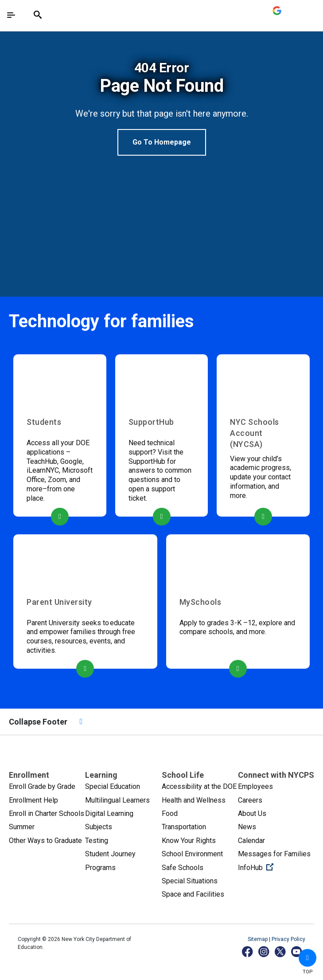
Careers (250, 800)
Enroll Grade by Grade (42, 786)
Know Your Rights (189, 841)
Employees (255, 786)
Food (170, 813)
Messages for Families (274, 854)
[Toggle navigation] (11, 15)
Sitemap (258, 939)
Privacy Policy (288, 939)
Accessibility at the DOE (199, 786)
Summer (22, 827)
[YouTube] (297, 951)
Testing (97, 841)
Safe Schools (183, 868)
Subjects (99, 827)
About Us (252, 813)
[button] (307, 958)
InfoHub (276, 867)
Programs (100, 868)
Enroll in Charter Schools (47, 813)
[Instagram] (264, 951)
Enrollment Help (33, 800)
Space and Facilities (193, 894)
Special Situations (190, 881)
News (247, 827)
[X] (281, 951)
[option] (161, 108)
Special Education (113, 786)
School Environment (192, 854)
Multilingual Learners (117, 800)
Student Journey (110, 854)
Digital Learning (109, 813)
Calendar (251, 841)
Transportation (184, 827)
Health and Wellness (194, 800)
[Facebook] (248, 951)
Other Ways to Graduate (45, 841)
